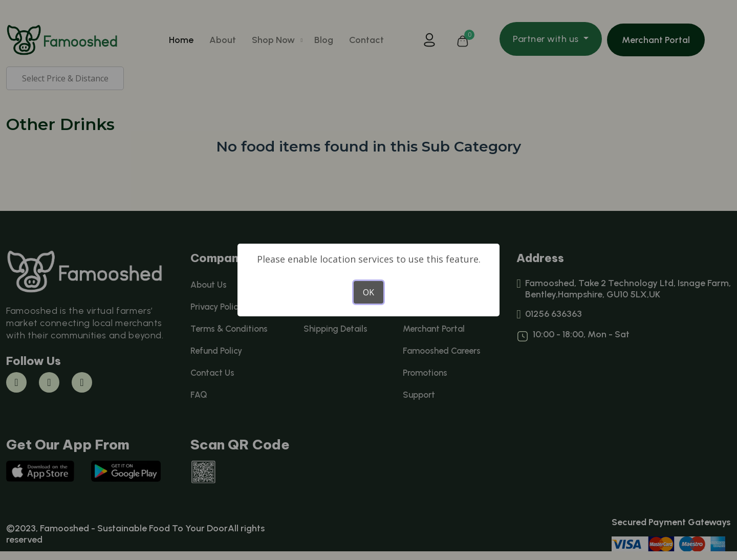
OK (368, 292)
